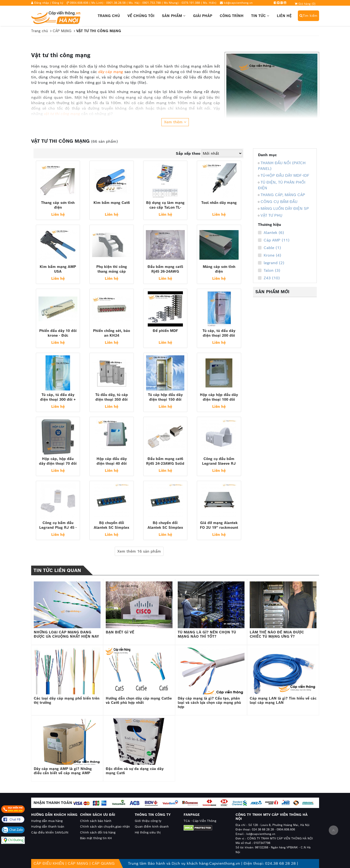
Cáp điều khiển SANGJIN (50, 832)
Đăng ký (58, 3)
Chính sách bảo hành (96, 821)
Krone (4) (270, 255)
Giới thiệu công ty (148, 821)
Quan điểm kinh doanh (152, 827)
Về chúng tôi (141, 16)
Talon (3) (269, 271)
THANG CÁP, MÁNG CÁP (283, 195)
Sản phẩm (174, 16)
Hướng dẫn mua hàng (47, 821)
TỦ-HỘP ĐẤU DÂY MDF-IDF (285, 175)
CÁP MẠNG (78, 863)
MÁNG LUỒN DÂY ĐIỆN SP (285, 208)
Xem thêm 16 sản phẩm (139, 551)
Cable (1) (270, 248)
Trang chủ (109, 16)
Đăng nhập (42, 3)
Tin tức (260, 16)
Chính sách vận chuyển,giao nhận (105, 827)
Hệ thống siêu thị (148, 832)
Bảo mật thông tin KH (96, 838)
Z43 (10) (269, 278)
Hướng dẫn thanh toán (48, 827)
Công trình (232, 16)
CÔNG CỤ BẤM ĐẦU (279, 202)
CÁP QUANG (103, 863)
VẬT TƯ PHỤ (271, 215)
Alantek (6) (271, 233)
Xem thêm (175, 122)
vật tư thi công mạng (62, 114)
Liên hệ (284, 16)
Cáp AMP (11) (274, 240)
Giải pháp (203, 16)
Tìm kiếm (308, 16)
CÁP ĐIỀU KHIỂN (49, 863)
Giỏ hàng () (305, 4)
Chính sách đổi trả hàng (98, 832)
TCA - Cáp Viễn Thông (200, 821)
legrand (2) (271, 263)
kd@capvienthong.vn (238, 3)
